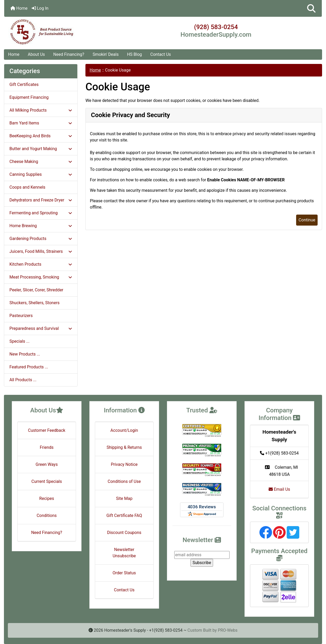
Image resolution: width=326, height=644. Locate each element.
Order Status (124, 573)
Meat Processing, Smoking (41, 277)
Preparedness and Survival (41, 328)
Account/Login (124, 430)
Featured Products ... (29, 367)
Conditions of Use (124, 481)
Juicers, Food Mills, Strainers (41, 251)
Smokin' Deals (105, 54)
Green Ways (47, 464)
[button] (311, 8)
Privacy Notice (124, 464)
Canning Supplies (41, 174)
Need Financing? (69, 54)
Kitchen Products (41, 264)
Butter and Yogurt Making (41, 149)
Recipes (47, 498)
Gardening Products (41, 239)
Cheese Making (41, 162)
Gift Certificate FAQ (124, 515)
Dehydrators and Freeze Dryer (41, 200)
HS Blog (135, 54)
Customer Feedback (47, 430)
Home (19, 8)
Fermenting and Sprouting (41, 213)
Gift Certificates (24, 84)
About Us (36, 54)
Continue (307, 220)
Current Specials (47, 481)
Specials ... (20, 341)
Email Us (279, 489)
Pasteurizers (21, 316)
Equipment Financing (29, 97)
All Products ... (23, 380)
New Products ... (25, 354)
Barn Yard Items (41, 123)
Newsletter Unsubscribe (124, 553)
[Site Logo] (57, 32)
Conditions (47, 515)
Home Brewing (41, 226)
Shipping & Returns (124, 447)
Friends (47, 447)
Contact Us (161, 54)
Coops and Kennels (27, 187)
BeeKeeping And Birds (41, 136)
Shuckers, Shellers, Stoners (34, 303)
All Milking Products (41, 110)
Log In (40, 8)
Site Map (124, 498)
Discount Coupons (124, 533)
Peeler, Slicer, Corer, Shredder (36, 290)
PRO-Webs (228, 630)
